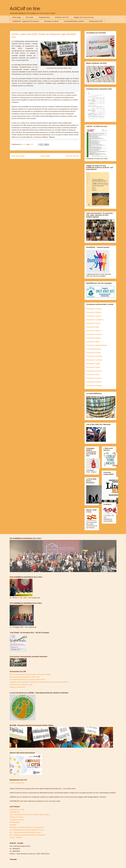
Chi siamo (30, 17)
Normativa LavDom (51, 21)
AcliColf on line (25, 9)
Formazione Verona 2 (94, 316)
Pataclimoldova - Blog (17, 809)
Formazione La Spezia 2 (95, 320)
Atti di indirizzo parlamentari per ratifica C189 (25, 677)
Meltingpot (13, 825)
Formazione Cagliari (93, 338)
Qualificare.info (15, 812)
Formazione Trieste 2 (94, 331)
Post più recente (18, 156)
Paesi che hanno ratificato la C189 (21, 685)
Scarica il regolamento (17, 783)
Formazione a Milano (94, 382)
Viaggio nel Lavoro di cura (84, 17)
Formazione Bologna (94, 349)
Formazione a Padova (94, 386)
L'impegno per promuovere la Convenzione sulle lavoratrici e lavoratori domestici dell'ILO (39, 682)
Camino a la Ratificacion (18, 687)
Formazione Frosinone (94, 356)
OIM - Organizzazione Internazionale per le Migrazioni (28, 835)
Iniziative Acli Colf (62, 17)
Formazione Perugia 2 (94, 309)
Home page (17, 17)
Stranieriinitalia (15, 822)
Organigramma (44, 17)
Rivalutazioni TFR (96, 21)
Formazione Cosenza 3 (95, 334)
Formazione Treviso (93, 323)
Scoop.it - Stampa (16, 837)
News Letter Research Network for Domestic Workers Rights (30, 815)
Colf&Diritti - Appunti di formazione (26, 21)
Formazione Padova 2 (94, 312)
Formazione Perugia (93, 353)
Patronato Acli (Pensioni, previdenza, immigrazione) (27, 827)
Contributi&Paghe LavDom (74, 21)
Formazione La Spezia (94, 360)
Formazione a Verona (94, 378)
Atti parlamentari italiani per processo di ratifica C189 (27, 679)
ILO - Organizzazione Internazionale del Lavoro (25, 832)
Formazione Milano (93, 342)
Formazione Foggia (93, 364)
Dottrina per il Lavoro (17, 817)
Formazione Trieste (93, 367)
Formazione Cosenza (94, 371)
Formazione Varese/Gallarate (97, 345)
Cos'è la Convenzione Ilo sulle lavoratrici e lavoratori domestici (30, 674)
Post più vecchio (72, 156)
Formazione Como (93, 375)
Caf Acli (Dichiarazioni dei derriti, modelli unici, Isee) (27, 830)
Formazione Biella (93, 327)
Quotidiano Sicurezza (17, 820)
